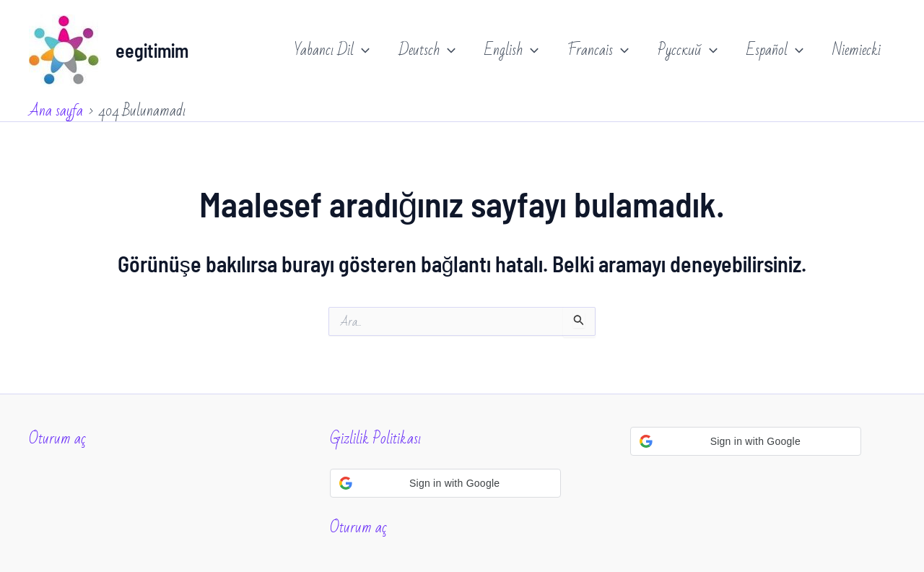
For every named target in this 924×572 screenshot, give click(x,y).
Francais (598, 51)
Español (775, 51)
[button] (445, 483)
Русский (688, 51)
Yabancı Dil (332, 51)
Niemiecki (857, 50)
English (511, 51)
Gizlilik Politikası (375, 439)
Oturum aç (57, 439)
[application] (362, 51)
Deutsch (427, 51)
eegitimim (152, 50)
